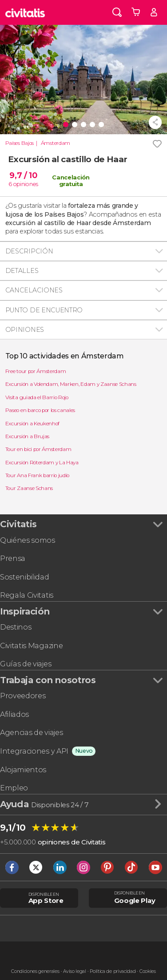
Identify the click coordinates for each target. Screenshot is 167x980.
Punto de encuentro (44, 310)
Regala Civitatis (27, 595)
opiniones (26, 184)
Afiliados (14, 714)
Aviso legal (74, 971)
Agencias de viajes (31, 733)
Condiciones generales (35, 971)
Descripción (29, 251)
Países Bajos (20, 143)
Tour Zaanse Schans (29, 488)
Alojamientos (23, 770)
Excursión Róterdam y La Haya (42, 463)
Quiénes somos (28, 540)
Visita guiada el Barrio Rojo (37, 397)
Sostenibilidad (25, 577)
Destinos (16, 627)
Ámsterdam (56, 143)
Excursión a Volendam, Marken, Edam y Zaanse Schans (71, 384)
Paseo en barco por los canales (40, 410)
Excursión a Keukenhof (32, 424)
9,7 (23, 175)
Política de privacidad (113, 971)
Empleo (14, 788)
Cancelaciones (34, 290)
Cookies (148, 971)
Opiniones (25, 330)
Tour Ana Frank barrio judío (37, 475)
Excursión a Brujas (27, 436)
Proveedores (23, 696)
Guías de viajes (26, 664)
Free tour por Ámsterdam (36, 371)
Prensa (13, 558)
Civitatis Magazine (31, 646)
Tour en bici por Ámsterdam (38, 449)
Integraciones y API (34, 751)
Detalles (22, 271)
